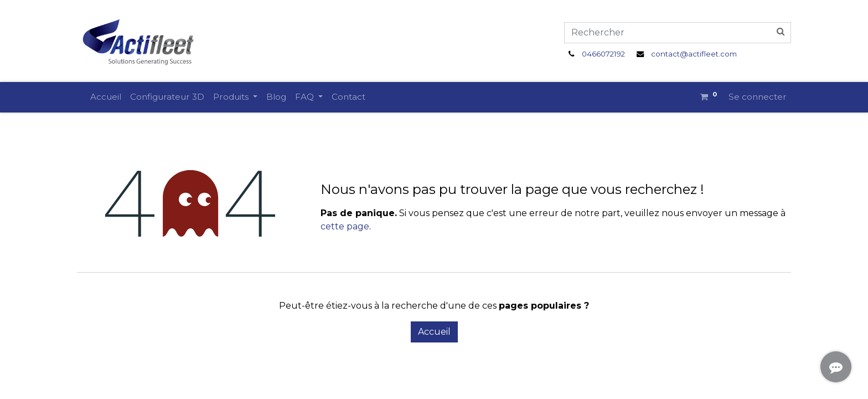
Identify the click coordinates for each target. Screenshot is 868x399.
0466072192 (603, 54)
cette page (345, 226)
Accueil (434, 332)
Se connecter (758, 97)
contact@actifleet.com (694, 54)
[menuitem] (106, 97)
